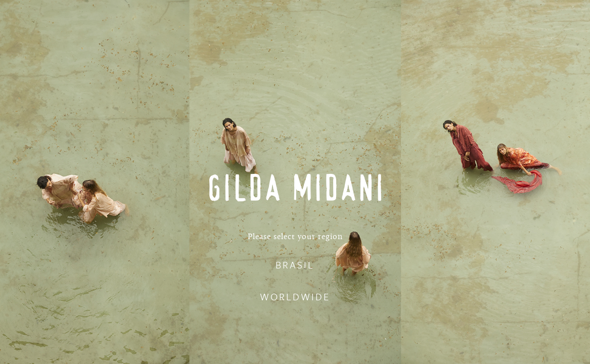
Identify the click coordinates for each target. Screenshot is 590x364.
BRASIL (295, 265)
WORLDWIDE (295, 297)
